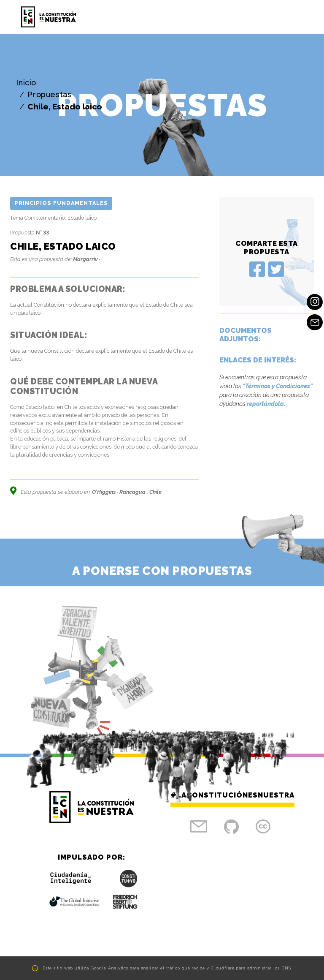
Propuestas (49, 94)
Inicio (26, 83)
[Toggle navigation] (293, 17)
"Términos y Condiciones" (278, 386)
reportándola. (266, 404)
